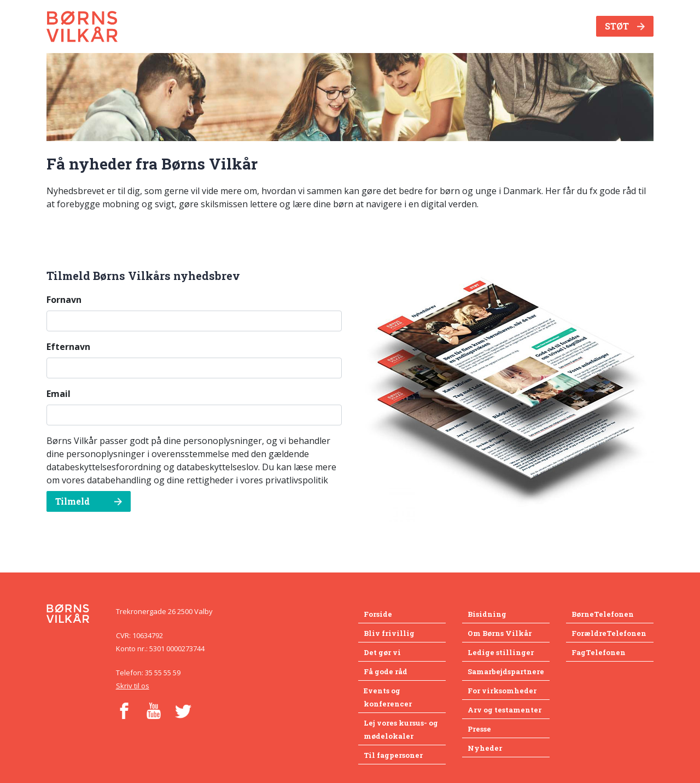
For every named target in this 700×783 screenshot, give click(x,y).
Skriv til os (133, 686)
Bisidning (487, 614)
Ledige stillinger (501, 652)
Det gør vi (382, 652)
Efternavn (68, 347)
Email (59, 394)
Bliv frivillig (389, 633)
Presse (479, 729)
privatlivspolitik (297, 480)
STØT (625, 26)
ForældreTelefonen (609, 633)
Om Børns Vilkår (500, 633)
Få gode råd (386, 671)
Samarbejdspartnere (506, 671)
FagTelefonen (599, 652)
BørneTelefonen (603, 614)
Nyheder (485, 748)
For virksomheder (502, 691)
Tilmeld (89, 501)
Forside (378, 614)
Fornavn (64, 300)
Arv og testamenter (504, 710)
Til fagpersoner (393, 755)
